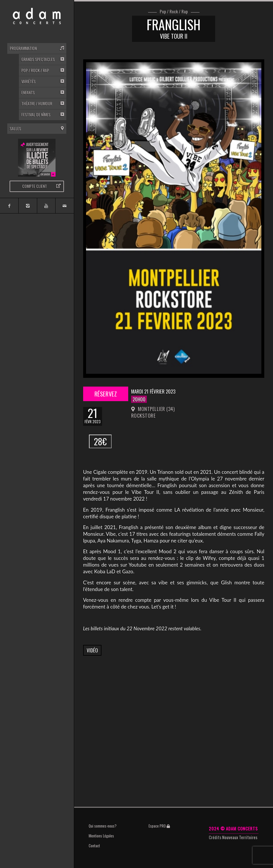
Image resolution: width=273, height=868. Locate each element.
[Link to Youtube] (46, 206)
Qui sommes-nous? (103, 826)
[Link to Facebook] (9, 206)
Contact (94, 846)
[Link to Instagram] (27, 206)
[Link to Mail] (64, 206)
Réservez (106, 394)
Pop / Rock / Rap (174, 12)
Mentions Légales (101, 836)
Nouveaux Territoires (240, 837)
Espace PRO (159, 826)
